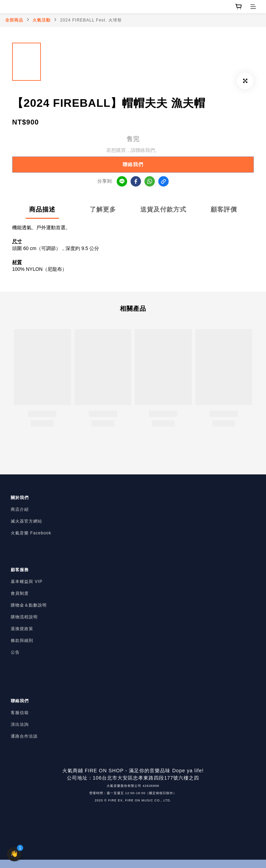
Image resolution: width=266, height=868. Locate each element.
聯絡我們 (133, 164)
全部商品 (14, 20)
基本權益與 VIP (27, 582)
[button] (14, 854)
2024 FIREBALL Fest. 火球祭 (91, 20)
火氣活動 (42, 20)
